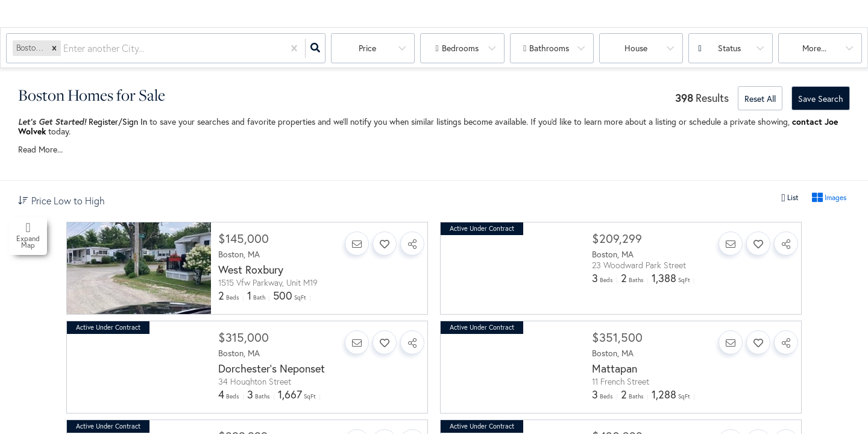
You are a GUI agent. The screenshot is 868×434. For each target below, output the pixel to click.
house (636, 48)
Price (367, 48)
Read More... (40, 149)
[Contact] (357, 244)
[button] (54, 48)
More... (814, 48)
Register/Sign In (118, 121)
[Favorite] (385, 244)
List (790, 198)
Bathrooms (549, 48)
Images (829, 198)
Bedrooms (460, 48)
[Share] (412, 244)
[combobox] (64, 49)
